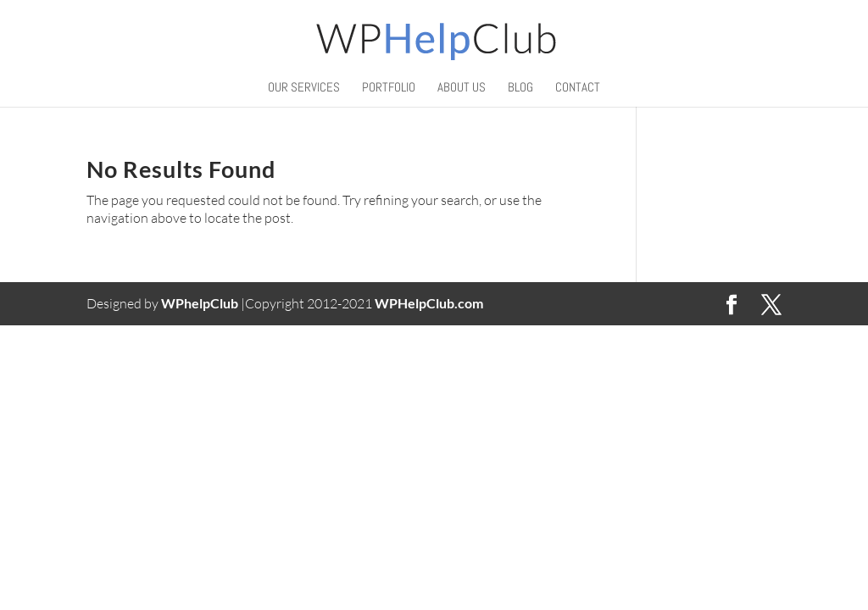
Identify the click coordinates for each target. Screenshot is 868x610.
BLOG (520, 88)
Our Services (304, 88)
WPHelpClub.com (429, 303)
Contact (578, 88)
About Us (462, 88)
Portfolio (389, 88)
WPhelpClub (200, 303)
